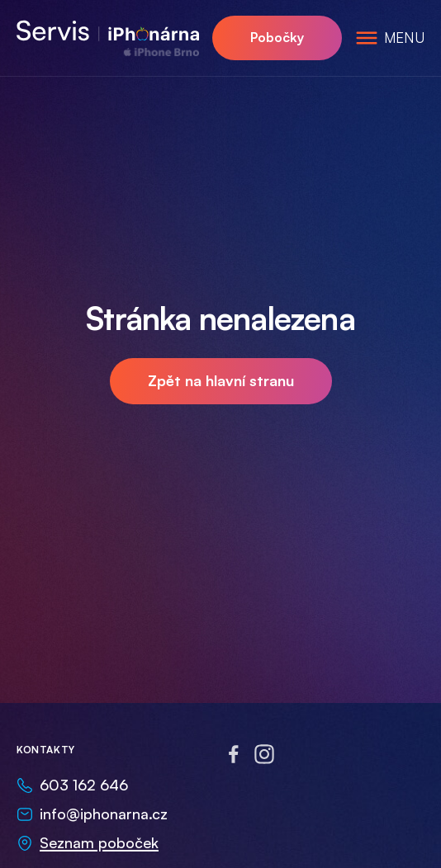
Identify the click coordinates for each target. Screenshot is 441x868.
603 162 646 (84, 785)
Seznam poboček (99, 842)
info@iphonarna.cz (104, 814)
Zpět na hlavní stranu (221, 380)
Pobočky (277, 37)
